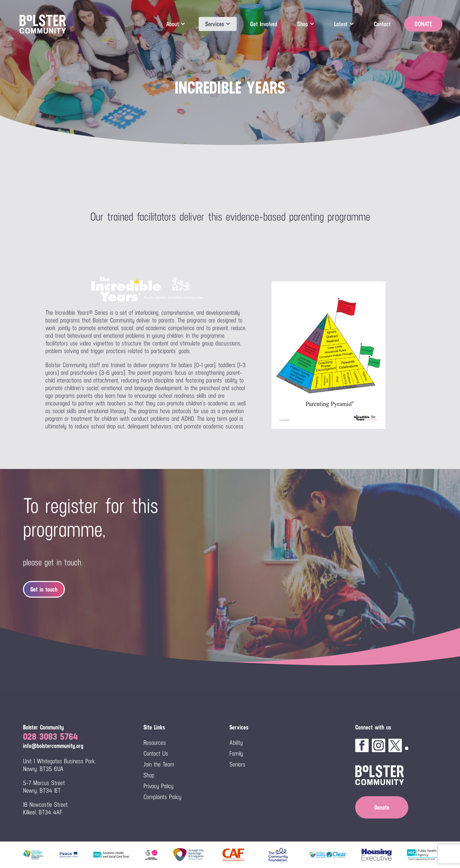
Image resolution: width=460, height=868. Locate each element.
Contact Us (156, 753)
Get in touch (44, 589)
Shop (303, 24)
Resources (155, 743)
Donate (382, 807)
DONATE (423, 24)
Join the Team (159, 764)
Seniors (237, 764)
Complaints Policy (162, 797)
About (172, 24)
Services (215, 24)
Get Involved (264, 24)
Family (236, 753)
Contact (382, 24)
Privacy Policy (158, 786)
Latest (341, 24)
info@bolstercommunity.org (53, 746)
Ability (236, 743)
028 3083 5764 (50, 736)
